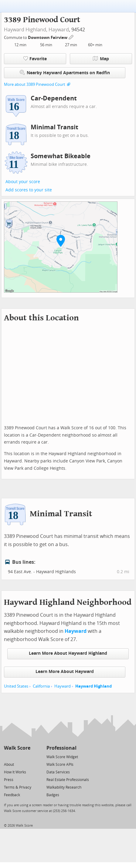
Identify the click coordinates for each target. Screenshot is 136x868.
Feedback (12, 795)
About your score (23, 182)
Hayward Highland (93, 686)
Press (9, 780)
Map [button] (101, 59)
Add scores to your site (29, 190)
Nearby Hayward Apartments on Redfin (65, 73)
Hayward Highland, (26, 30)
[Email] (26, 756)
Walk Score (17, 748)
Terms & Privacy (18, 787)
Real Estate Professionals (68, 780)
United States (16, 686)
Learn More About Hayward (65, 672)
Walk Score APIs (60, 765)
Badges (53, 795)
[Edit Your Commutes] (71, 37)
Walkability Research (64, 787)
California (41, 686)
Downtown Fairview (48, 38)
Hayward (59, 30)
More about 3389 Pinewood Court (35, 84)
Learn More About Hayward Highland (68, 653)
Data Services (58, 772)
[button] (61, 241)
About (9, 765)
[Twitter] (7, 756)
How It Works (15, 772)
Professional (61, 748)
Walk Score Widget (62, 757)
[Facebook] (17, 756)
